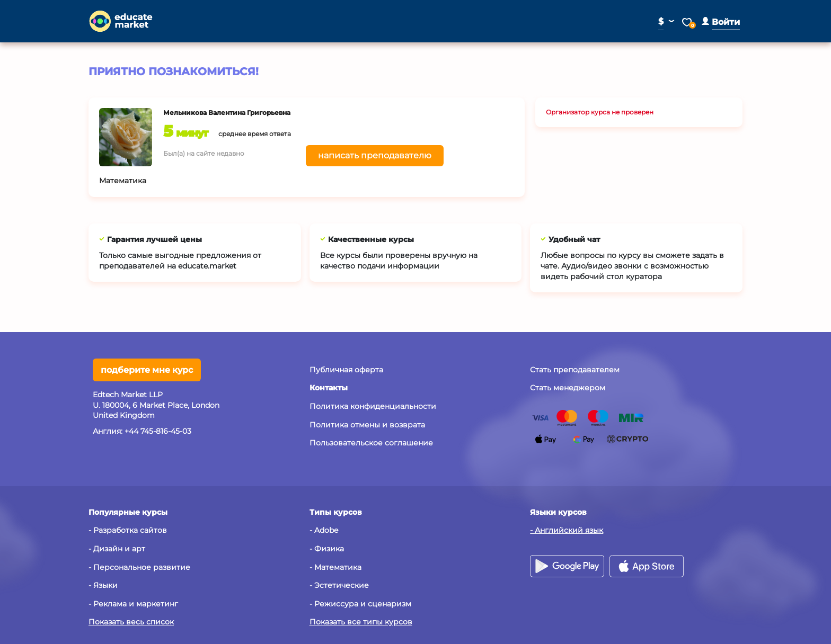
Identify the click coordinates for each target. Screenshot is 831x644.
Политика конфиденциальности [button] (373, 406)
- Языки (103, 585)
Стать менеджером (568, 388)
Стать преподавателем (575, 370)
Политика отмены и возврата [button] (367, 425)
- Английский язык (567, 530)
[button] (721, 22)
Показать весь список (131, 622)
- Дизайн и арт (117, 549)
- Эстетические (339, 585)
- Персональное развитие (139, 567)
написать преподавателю (375, 155)
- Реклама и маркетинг (133, 604)
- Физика (327, 549)
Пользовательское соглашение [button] (371, 443)
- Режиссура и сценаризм (360, 604)
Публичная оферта (346, 370)
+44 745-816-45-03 (158, 431)
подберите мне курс (147, 370)
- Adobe (324, 530)
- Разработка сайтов (128, 530)
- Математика (335, 567)
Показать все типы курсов (361, 622)
